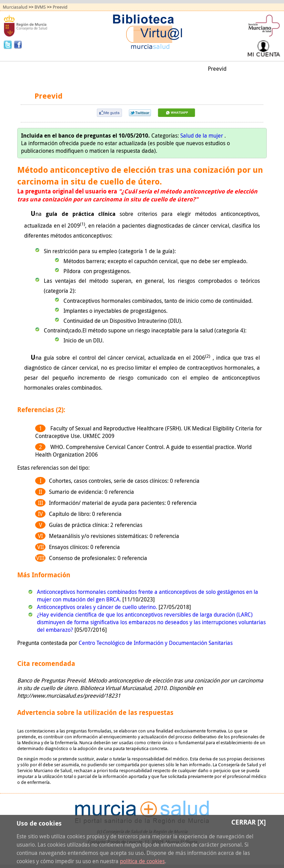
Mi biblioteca (185, 69)
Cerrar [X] (248, 822)
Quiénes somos (142, 80)
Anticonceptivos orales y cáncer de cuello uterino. (98, 607)
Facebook (18, 44)
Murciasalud (15, 7)
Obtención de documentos (130, 69)
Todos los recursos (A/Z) (61, 69)
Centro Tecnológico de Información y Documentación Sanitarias (156, 643)
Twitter (9, 44)
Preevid (60, 7)
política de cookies (142, 861)
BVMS (40, 7)
